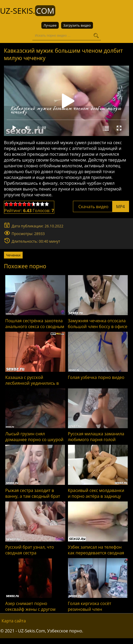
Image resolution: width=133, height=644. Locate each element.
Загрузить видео (77, 25)
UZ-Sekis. (28, 11)
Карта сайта (14, 621)
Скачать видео (101, 207)
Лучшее (50, 25)
